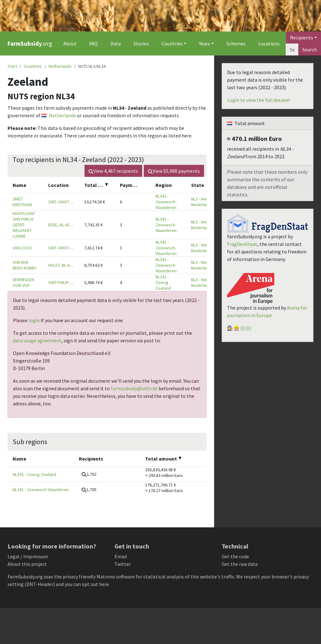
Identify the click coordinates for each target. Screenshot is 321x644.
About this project (27, 564)
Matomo (106, 577)
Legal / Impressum (28, 556)
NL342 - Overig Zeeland (163, 282)
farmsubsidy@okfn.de (134, 388)
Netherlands (60, 66)
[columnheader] (25, 185)
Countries (33, 66)
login (34, 320)
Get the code (235, 556)
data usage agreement (37, 340)
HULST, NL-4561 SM (65, 265)
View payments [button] (174, 171)
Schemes (236, 44)
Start (12, 66)
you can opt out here (87, 584)
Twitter (123, 564)
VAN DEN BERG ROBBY (25, 265)
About (70, 44)
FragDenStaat (242, 244)
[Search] (292, 49)
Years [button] (204, 44)
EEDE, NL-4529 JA (64, 225)
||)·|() (246, 328)
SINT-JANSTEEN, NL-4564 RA (73, 248)
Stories (141, 44)
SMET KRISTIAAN (22, 202)
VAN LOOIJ (22, 248)
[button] (89, 474)
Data (116, 44)
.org (30, 44)
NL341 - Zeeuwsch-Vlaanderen (166, 202)
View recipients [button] (113, 171)
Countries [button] (172, 44)
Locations (269, 44)
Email (121, 556)
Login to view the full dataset (259, 100)
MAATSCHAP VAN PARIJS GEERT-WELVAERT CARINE (24, 225)
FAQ (93, 44)
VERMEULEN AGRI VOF (23, 282)
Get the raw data (240, 564)
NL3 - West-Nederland (201, 202)
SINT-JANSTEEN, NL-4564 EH (73, 202)
